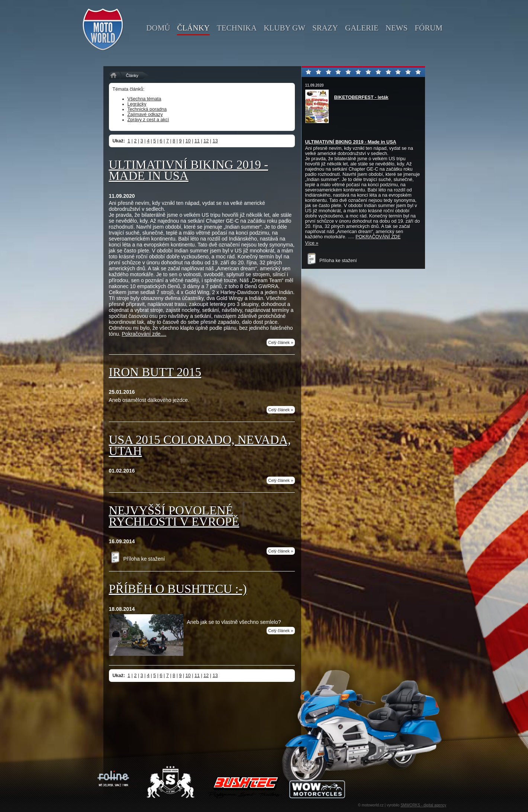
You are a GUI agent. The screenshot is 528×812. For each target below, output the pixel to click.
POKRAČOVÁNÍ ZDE (378, 237)
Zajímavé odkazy (145, 115)
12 (206, 141)
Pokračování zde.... (144, 334)
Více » (312, 243)
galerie (362, 28)
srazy (325, 28)
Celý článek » (281, 342)
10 (188, 141)
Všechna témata (144, 99)
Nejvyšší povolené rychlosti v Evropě (174, 516)
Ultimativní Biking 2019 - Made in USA (189, 170)
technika (237, 28)
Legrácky (137, 104)
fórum (429, 28)
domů (158, 28)
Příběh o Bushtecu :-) (178, 589)
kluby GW (284, 28)
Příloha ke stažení (137, 559)
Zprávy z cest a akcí (148, 120)
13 (215, 141)
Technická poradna (147, 109)
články (193, 28)
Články (132, 75)
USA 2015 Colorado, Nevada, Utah (200, 445)
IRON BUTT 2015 (155, 372)
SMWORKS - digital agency (423, 805)
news (397, 28)
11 (197, 141)
